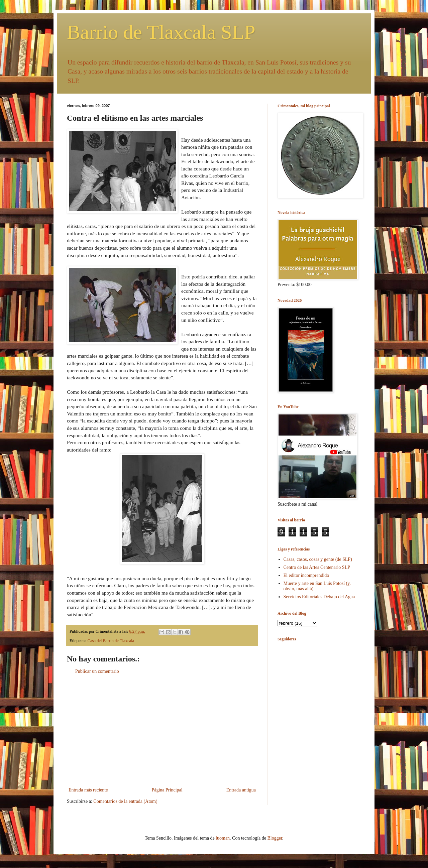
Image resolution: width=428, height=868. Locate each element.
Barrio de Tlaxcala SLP (161, 32)
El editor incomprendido (306, 575)
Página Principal (167, 790)
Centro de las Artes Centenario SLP (317, 567)
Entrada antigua (241, 790)
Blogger (275, 838)
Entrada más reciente (88, 790)
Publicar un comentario (97, 671)
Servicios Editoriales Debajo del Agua (319, 597)
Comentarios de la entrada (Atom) (125, 801)
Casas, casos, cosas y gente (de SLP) (318, 559)
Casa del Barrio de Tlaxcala (111, 641)
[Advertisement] (162, 731)
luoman (223, 838)
